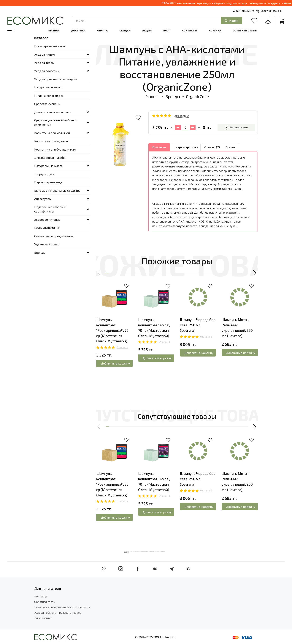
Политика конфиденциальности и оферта (62, 607)
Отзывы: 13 (206, 337)
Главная (54, 30)
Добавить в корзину (115, 363)
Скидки (125, 30)
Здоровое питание (47, 219)
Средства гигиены (47, 104)
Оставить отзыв (245, 30)
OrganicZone (197, 96)
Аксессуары (43, 199)
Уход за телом (44, 63)
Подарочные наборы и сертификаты (50, 209)
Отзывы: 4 (122, 347)
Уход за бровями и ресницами (56, 79)
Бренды (173, 96)
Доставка (78, 30)
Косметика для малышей (52, 133)
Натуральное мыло (48, 87)
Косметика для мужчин (51, 141)
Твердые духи (44, 174)
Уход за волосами (47, 71)
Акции (147, 30)
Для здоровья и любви (50, 158)
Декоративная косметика (53, 112)
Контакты (189, 30)
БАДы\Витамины (46, 228)
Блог (167, 30)
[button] (99, 273)
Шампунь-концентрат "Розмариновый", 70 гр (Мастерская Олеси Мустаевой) (112, 330)
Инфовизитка (43, 618)
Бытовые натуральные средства (57, 190)
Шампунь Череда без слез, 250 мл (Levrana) (198, 325)
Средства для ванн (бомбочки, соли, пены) (56, 122)
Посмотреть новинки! (50, 46)
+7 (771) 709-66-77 (243, 11)
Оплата (102, 30)
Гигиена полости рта (49, 96)
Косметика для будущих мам (55, 149)
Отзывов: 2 (181, 116)
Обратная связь (45, 602)
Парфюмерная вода (48, 182)
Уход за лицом (45, 54)
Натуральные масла (48, 166)
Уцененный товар (47, 244)
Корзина (215, 30)
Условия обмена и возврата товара (58, 612)
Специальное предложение (54, 236)
